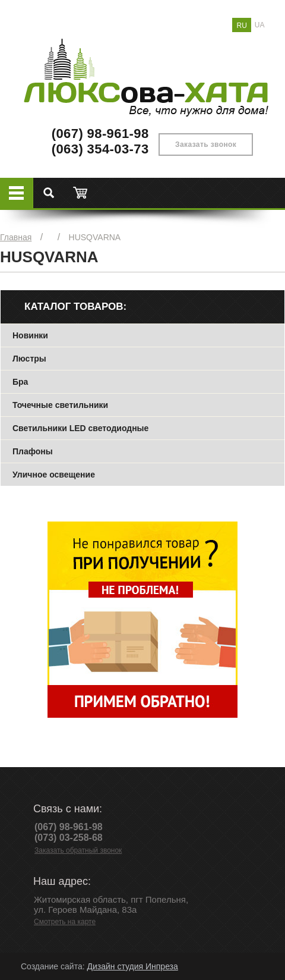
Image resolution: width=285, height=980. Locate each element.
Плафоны (33, 451)
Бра (20, 382)
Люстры (29, 359)
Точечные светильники (60, 405)
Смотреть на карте (65, 922)
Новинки (30, 335)
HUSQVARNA (95, 237)
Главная (16, 237)
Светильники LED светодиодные (80, 428)
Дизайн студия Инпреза (132, 966)
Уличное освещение (54, 475)
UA (260, 25)
